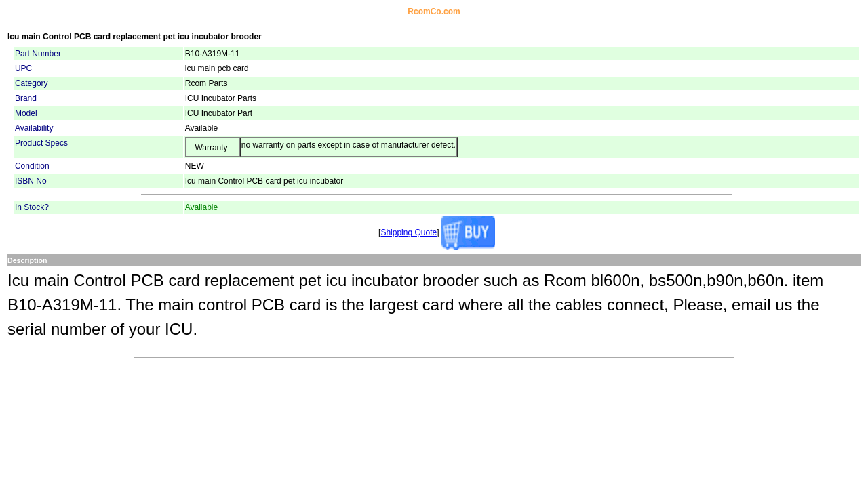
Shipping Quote (409, 232)
